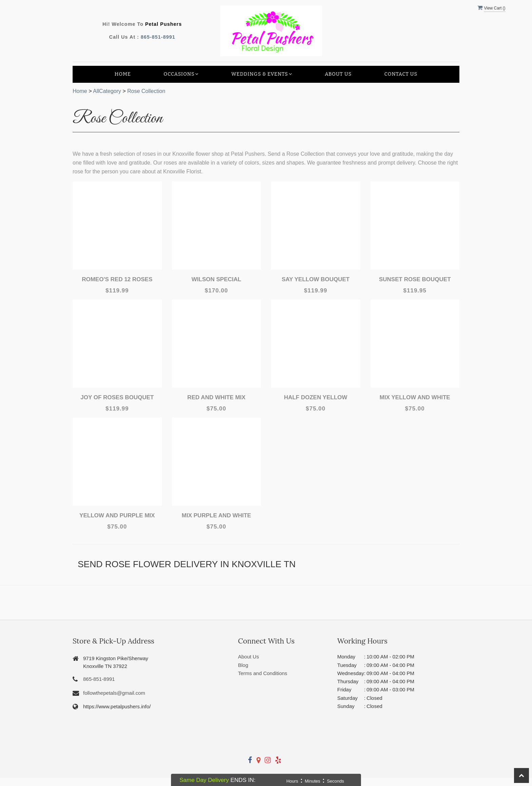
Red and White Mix (216, 397)
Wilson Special (216, 279)
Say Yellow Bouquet (316, 279)
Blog (243, 665)
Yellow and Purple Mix (117, 515)
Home (123, 74)
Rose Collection (146, 91)
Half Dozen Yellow (316, 397)
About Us (338, 74)
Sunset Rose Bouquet (415, 279)
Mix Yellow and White (415, 397)
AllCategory (107, 91)
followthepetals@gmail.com (114, 693)
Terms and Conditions (263, 673)
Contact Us (401, 74)
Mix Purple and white (216, 515)
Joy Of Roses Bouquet (117, 397)
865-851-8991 (158, 37)
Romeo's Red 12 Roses (117, 279)
